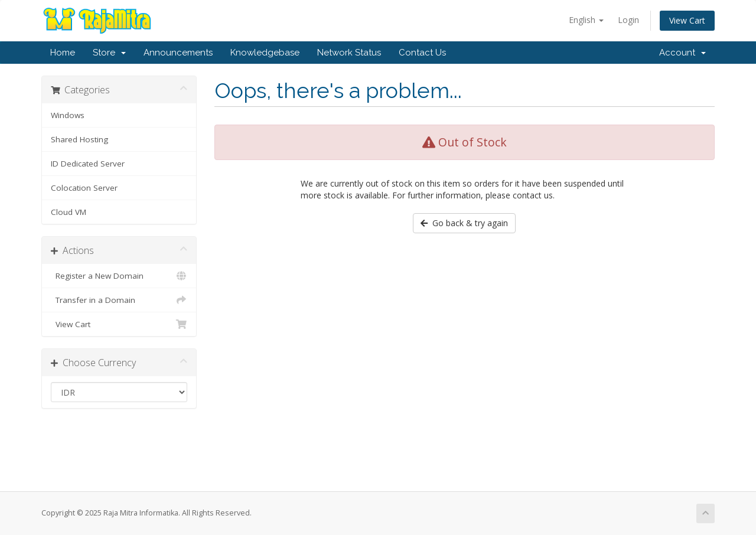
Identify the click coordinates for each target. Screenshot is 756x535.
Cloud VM (69, 212)
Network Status (349, 53)
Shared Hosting (79, 139)
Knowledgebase (265, 53)
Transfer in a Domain (119, 300)
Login (628, 20)
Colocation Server (84, 188)
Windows (68, 115)
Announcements (178, 53)
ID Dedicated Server (88, 164)
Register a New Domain (119, 276)
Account (682, 53)
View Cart (687, 20)
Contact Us (422, 53)
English (586, 20)
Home (63, 53)
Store (109, 53)
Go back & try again (464, 223)
